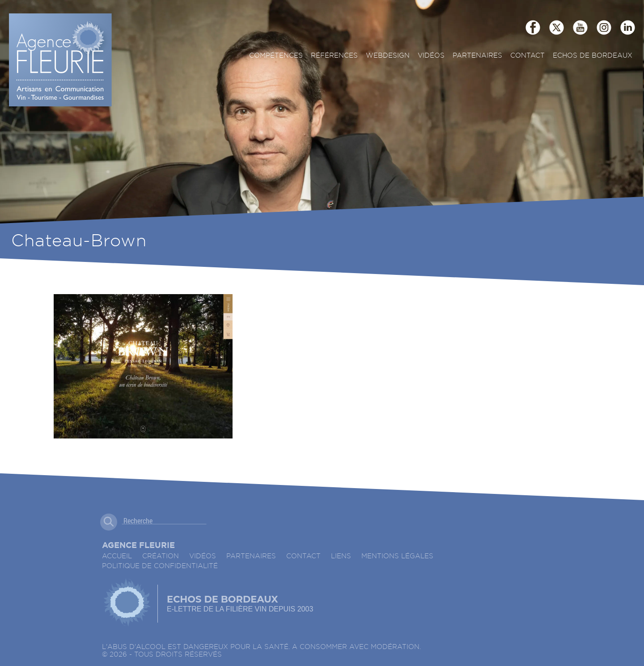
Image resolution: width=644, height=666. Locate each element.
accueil (117, 556)
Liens (341, 556)
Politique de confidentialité (160, 566)
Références (334, 56)
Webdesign (388, 56)
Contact (527, 56)
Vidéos (431, 56)
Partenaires (477, 56)
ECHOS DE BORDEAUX (593, 56)
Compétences (276, 56)
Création (161, 556)
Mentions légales (397, 556)
